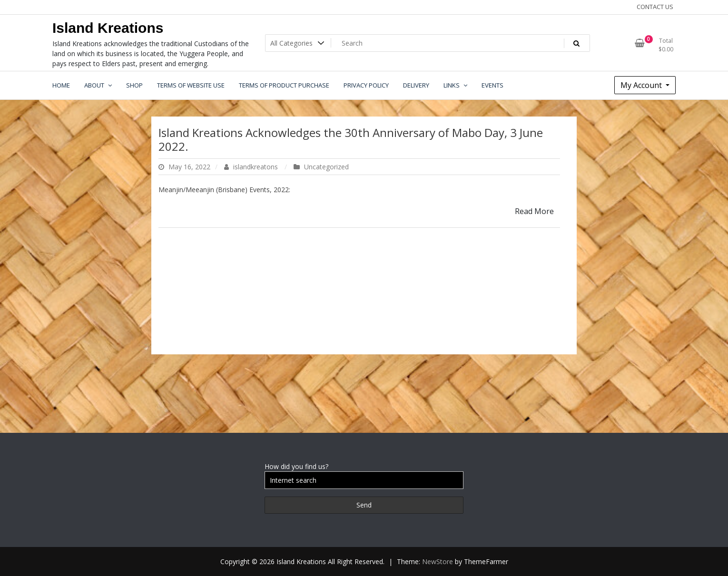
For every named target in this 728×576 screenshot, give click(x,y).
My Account (642, 85)
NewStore (438, 561)
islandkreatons (252, 167)
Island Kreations (108, 28)
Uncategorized (326, 167)
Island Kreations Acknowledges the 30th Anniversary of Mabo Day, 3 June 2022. (351, 139)
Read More (534, 211)
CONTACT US (655, 7)
